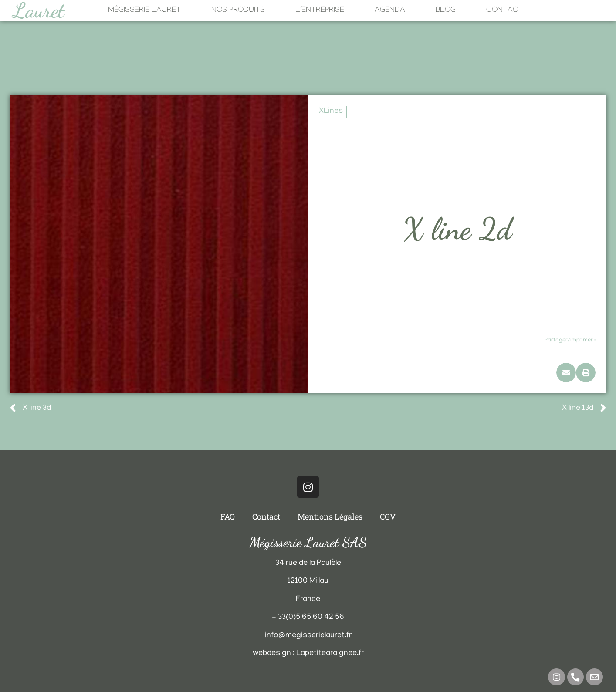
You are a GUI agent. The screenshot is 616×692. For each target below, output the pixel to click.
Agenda (390, 11)
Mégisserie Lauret (144, 11)
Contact (505, 11)
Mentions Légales (330, 516)
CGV (388, 516)
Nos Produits (238, 11)
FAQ (228, 516)
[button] (566, 373)
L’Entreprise (320, 11)
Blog (446, 11)
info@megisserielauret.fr (308, 636)
